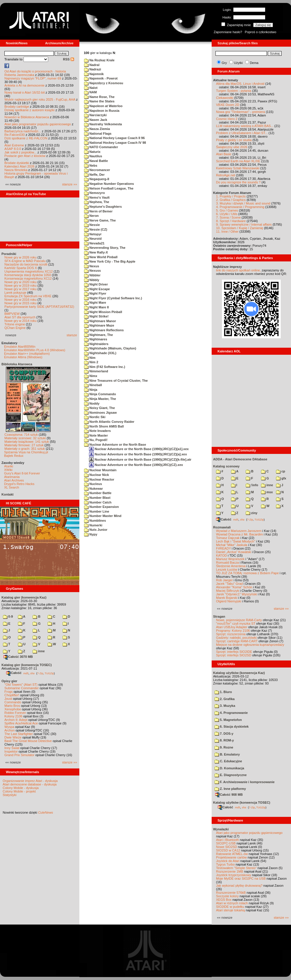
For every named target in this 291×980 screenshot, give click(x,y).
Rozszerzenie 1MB (230, 871)
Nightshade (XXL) (100, 353)
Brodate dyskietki (17, 163)
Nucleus (93, 484)
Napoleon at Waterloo (103, 106)
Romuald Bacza (228, 562)
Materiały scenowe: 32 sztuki (25, 438)
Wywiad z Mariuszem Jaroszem (239, 531)
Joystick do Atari (228, 861)
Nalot (91, 88)
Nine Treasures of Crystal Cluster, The (116, 381)
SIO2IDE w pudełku (230, 907)
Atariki (9, 466)
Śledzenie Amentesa (231, 566)
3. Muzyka (225, 706)
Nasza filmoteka (16, 170)
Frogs (9, 692)
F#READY (224, 548)
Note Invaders (97, 431)
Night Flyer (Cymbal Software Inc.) (113, 298)
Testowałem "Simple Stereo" (236, 868)
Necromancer (97, 170)
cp (281, 471)
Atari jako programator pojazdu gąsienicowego (38, 124)
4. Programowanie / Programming (240, 207)
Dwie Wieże (13, 737)
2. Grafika (225, 699)
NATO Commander (101, 147)
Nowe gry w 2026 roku (20, 257)
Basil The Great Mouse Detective (28, 741)
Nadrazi (93, 69)
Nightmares (96, 339)
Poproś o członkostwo (261, 32)
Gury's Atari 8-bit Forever (22, 473)
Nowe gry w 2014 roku (20, 321)
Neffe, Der (94, 175)
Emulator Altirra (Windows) (23, 357)
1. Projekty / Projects (231, 196)
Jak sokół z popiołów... (20, 152)
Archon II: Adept (16, 720)
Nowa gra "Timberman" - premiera (240, 112)
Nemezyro (95, 193)
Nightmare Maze (99, 325)
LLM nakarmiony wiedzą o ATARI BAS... (245, 126)
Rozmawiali (222, 527)
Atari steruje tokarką (230, 910)
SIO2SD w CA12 (228, 850)
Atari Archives (14, 480)
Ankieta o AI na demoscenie (24, 85)
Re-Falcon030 (15, 135)
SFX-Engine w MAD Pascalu (25, 261)
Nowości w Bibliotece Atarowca (27, 117)
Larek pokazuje (15, 293)
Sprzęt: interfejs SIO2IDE (234, 652)
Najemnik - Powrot (101, 78)
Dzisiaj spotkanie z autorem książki (30, 110)
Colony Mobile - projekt (19, 791)
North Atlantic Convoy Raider (109, 422)
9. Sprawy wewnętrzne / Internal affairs (244, 224)
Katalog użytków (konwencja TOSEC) (242, 802)
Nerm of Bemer (98, 211)
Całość (14, 673)
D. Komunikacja (229, 768)
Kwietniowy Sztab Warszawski (238, 168)
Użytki (238, 63)
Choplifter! (12, 695)
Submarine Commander (22, 688)
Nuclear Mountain (100, 470)
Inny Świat (12, 748)
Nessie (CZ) (96, 229)
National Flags (98, 134)
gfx (281, 478)
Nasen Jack (96, 120)
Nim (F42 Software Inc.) (105, 367)
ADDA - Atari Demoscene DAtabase (240, 459)
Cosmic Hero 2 (227, 119)
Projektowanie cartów (231, 857)
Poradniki (9, 254)
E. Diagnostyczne (231, 775)
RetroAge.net (226, 175)
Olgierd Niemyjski (229, 601)
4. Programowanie (231, 713)
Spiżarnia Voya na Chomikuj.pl (26, 452)
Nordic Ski (95, 417)
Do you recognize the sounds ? (238, 182)
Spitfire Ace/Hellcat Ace (21, 723)
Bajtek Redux (14, 456)
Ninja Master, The (100, 399)
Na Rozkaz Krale (99, 60)
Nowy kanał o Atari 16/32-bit (25, 92)
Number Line (97, 511)
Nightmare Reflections (104, 330)
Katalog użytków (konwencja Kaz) (239, 673)
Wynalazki (221, 829)
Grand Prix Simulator (19, 755)
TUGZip (49, 673)
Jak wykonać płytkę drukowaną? (239, 886)
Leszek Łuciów (227, 570)
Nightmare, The (98, 335)
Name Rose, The (99, 97)
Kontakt (7, 494)
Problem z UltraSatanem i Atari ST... (242, 133)
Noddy (92, 403)
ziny (251, 513)
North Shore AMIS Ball (104, 426)
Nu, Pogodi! (96, 440)
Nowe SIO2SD (227, 847)
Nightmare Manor (100, 321)
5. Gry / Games (227, 210)
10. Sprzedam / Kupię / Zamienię (240, 228)
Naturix (92, 152)
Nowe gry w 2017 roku (20, 289)
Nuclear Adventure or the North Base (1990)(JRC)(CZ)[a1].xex (139, 449)
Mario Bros (12, 706)
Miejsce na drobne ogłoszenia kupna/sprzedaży (250, 645)
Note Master (96, 435)
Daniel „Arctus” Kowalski (234, 552)
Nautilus (93, 156)
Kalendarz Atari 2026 (19, 166)
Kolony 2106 (13, 716)
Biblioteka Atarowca (17, 364)
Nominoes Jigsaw (100, 413)
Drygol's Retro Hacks (19, 484)
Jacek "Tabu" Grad (229, 584)
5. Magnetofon (228, 720)
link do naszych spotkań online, (238, 270)
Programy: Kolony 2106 (233, 631)
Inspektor (11, 751)
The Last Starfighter (19, 734)
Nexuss (92, 271)
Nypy (91, 534)
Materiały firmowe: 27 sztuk (24, 445)
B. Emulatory (227, 754)
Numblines (95, 521)
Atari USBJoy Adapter (232, 627)
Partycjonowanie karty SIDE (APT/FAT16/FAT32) (39, 307)
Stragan (219, 616)
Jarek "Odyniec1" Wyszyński (236, 594)
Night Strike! (96, 316)
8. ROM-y (224, 740)
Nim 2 (91, 362)
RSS (68, 59)
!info (252, 485)
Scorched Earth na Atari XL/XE (238, 161)
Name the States (99, 101)
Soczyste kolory (227, 896)
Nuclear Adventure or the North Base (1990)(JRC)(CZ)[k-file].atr (140, 459)
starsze (72, 335)
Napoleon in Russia (102, 111)
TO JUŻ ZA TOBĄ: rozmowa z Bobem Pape (247, 573)
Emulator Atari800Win (20, 347)
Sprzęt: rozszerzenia (231, 634)
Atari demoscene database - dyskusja (30, 784)
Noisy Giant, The (99, 408)
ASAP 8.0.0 (13, 149)
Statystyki (10, 795)
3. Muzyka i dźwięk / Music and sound (243, 203)
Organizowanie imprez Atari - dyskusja (30, 781)
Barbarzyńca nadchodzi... (23, 131)
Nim (90, 358)
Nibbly (92, 280)
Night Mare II (96, 307)
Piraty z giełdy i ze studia (234, 140)
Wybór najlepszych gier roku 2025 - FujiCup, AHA (40, 99)
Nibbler (92, 275)
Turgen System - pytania (234, 91)
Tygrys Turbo (225, 864)
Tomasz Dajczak (228, 538)
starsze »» (70, 184)
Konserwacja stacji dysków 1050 (28, 275)
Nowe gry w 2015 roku (20, 303)
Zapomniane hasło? (228, 32)
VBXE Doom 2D (228, 105)
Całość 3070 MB (18, 657)
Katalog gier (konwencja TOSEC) (27, 665)
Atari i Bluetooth (228, 840)
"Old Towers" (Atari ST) (21, 685)
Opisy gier (9, 681)
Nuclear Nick (97, 475)
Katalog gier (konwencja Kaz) (24, 597)
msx (267, 492)
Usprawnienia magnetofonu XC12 (29, 271)
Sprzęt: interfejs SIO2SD (234, 655)
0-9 (8, 616)
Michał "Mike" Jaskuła (232, 545)
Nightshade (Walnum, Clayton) (110, 348)
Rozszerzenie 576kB (231, 893)
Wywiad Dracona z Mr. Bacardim (239, 534)
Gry (224, 63)
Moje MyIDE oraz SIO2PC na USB (241, 878)
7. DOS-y (224, 734)
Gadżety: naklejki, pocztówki (236, 638)
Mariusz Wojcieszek (230, 559)
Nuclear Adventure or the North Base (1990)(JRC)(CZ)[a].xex (138, 454)
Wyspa (9, 727)
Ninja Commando (100, 394)
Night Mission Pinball (103, 312)
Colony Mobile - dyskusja (21, 788)
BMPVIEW (12, 314)
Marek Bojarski (227, 598)
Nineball (93, 385)
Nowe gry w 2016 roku (20, 300)
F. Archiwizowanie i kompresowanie (245, 782)
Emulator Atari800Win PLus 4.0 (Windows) (35, 350)
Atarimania (12, 477)
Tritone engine (15, 324)
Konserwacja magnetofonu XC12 (28, 278)
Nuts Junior (96, 530)
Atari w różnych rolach (232, 903)
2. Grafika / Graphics (231, 200)
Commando (13, 702)
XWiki (8, 470)
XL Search (12, 487)
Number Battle (98, 493)
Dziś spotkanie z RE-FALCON (26, 138)
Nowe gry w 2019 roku (20, 285)
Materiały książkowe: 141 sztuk (27, 442)
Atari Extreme (14, 145)
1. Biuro (223, 692)
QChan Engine (15, 328)
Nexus (92, 266)
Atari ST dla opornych (20, 317)
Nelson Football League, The (109, 188)
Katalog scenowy (226, 466)
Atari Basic (224, 154)
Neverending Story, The (105, 248)
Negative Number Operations (109, 184)
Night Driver (96, 284)
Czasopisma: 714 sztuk (21, 435)
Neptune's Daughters (103, 207)
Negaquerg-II (97, 179)
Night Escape (97, 289)
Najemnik (94, 74)
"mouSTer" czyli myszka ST (236, 624)
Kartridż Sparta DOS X (21, 268)
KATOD (221, 555)
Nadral (92, 65)
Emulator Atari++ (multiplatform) (27, 354)
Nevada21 (94, 243)
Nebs (91, 165)
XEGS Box (224, 900)
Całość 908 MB (229, 795)
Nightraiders (96, 344)
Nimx (91, 376)
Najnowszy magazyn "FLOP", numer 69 (33, 78)
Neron (91, 216)
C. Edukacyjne (228, 761)
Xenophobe (13, 709)
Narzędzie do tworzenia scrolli (26, 264)
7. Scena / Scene (228, 217)
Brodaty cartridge (17, 107)
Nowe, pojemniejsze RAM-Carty (239, 620)
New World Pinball (101, 257)
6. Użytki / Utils (227, 214)
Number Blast (97, 498)
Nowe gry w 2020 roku (20, 282)
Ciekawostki (225, 98)
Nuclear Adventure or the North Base (115, 445)
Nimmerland (96, 371)
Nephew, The (97, 202)
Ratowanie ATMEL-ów (232, 854)
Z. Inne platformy (230, 789)
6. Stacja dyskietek (232, 726)
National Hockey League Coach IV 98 (115, 143)
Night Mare (95, 303)
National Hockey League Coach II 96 (114, 138)
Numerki (93, 525)
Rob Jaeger (224, 580)
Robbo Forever (15, 713)
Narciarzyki (95, 115)
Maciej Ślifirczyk (228, 591)
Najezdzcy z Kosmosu (104, 83)
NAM (90, 92)
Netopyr (93, 234)
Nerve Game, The (100, 220)
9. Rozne (224, 747)
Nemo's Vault (97, 197)
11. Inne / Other (227, 232)
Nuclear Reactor (99, 479)
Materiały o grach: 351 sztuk (25, 449)
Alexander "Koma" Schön (234, 587)
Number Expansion (101, 507)
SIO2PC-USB (226, 843)
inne (39, 651)
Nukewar (93, 489)
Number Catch (98, 502)
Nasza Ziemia (97, 129)
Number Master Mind (103, 516)
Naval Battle (96, 161)
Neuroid (93, 239)
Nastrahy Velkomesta (103, 124)
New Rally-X (96, 252)
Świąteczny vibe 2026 (232, 147)
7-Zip (40, 673)
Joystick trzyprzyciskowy (234, 875)
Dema (254, 63)
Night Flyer (95, 293)
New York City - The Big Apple (110, 261)
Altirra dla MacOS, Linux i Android (240, 84)
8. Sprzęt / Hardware (231, 221)
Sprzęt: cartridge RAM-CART (237, 641)
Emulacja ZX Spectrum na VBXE (28, 296)
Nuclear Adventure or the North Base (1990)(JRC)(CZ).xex (136, 465)
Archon (10, 730)
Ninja (91, 390)
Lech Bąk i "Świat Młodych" (236, 541)
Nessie (92, 225)
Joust (8, 699)
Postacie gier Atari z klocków (25, 156)
